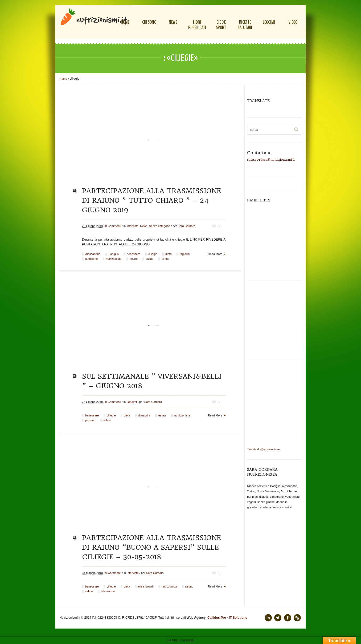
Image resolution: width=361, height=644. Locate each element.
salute (149, 259)
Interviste (132, 226)
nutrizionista (114, 259)
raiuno (134, 259)
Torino (165, 259)
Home (63, 79)
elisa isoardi (146, 586)
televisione (108, 591)
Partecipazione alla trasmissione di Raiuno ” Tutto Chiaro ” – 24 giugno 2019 (151, 200)
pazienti (90, 420)
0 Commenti (113, 226)
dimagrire (144, 415)
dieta (169, 254)
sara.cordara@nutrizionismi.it (271, 160)
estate (162, 415)
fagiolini (185, 254)
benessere (134, 254)
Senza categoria (160, 226)
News (144, 226)
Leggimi (132, 402)
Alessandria (93, 254)
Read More (215, 254)
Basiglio (114, 254)
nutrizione (92, 259)
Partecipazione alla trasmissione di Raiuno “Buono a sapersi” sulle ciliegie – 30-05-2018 (151, 547)
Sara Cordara (186, 226)
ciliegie (153, 254)
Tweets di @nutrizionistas (264, 449)
